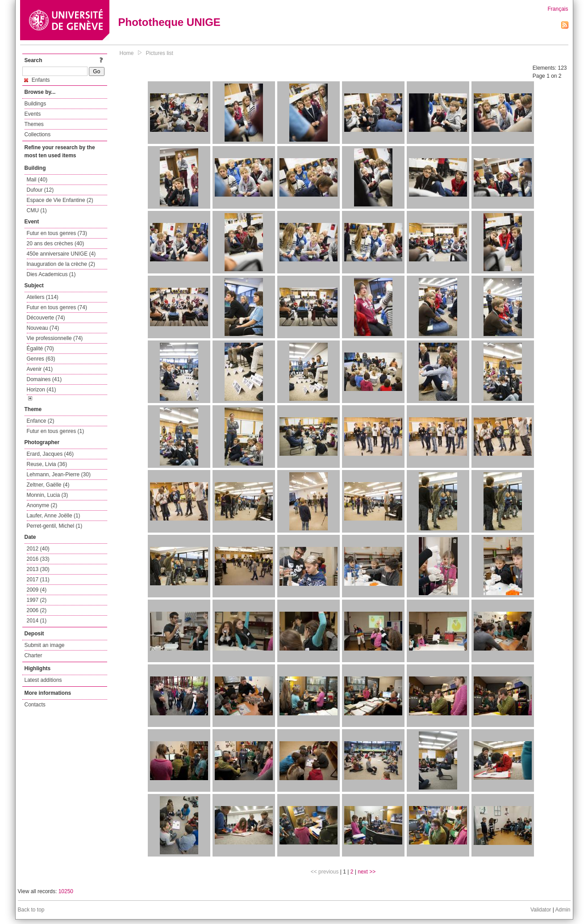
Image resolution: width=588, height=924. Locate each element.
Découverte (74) (46, 318)
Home (127, 53)
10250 (66, 891)
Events (33, 114)
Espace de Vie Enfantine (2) (60, 200)
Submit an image (45, 645)
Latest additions (43, 680)
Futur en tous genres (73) (57, 233)
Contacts (35, 705)
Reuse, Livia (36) (47, 464)
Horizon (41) (42, 390)
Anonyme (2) (42, 505)
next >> (367, 872)
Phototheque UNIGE (169, 22)
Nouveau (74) (43, 328)
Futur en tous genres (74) (57, 307)
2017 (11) (38, 580)
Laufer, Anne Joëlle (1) (54, 516)
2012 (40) (38, 549)
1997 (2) (37, 600)
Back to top (31, 910)
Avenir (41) (40, 369)
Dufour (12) (40, 190)
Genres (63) (41, 359)
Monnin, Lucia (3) (48, 495)
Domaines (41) (44, 379)
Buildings (35, 104)
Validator (541, 910)
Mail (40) (37, 180)
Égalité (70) (40, 349)
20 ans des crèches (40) (56, 244)
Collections (38, 134)
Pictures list (160, 53)
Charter (33, 655)
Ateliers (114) (43, 297)
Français (558, 9)
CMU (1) (37, 210)
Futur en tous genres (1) (56, 431)
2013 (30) (38, 569)
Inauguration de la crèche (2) (61, 264)
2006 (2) (37, 610)
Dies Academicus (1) (51, 274)
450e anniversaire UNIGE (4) (61, 254)
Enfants (37, 80)
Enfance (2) (41, 421)
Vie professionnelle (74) (55, 338)
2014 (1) (37, 621)
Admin (563, 910)
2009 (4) (37, 590)
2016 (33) (38, 559)
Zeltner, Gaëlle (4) (48, 485)
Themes (34, 124)
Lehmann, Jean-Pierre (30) (59, 475)
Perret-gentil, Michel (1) (55, 526)
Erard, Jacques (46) (50, 454)
